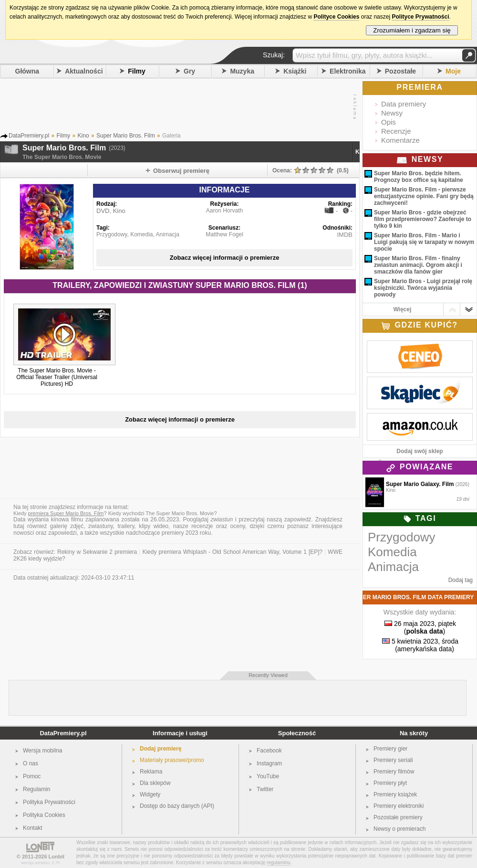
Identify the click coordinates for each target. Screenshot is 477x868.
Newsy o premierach (399, 829)
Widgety (150, 794)
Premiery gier (390, 749)
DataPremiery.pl (63, 733)
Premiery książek (395, 794)
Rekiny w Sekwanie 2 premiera (97, 552)
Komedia (141, 234)
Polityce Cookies (336, 17)
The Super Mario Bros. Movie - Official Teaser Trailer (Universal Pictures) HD (57, 377)
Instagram (269, 763)
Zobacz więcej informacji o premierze (225, 258)
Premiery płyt (390, 783)
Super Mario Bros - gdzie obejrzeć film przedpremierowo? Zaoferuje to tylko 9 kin (423, 219)
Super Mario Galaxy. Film (420, 484)
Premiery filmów (394, 772)
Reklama (151, 772)
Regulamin (36, 789)
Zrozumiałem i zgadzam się (412, 30)
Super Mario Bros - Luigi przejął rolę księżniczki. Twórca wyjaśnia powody (423, 288)
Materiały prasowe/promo (172, 760)
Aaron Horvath (224, 211)
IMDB (345, 235)
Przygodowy (112, 234)
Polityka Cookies (44, 815)
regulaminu (278, 863)
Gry (189, 71)
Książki (295, 71)
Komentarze (400, 140)
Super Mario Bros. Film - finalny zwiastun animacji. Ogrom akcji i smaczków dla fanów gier (418, 265)
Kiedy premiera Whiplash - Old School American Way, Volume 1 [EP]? (232, 552)
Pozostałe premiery (398, 817)
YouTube (268, 776)
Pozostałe (400, 71)
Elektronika (347, 71)
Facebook (269, 751)
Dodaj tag (461, 580)
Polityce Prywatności (420, 17)
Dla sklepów (155, 783)
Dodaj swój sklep (420, 451)
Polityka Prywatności (49, 802)
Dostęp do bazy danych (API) (177, 806)
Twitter (265, 789)
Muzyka (242, 71)
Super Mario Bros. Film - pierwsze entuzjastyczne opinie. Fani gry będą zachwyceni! (424, 196)
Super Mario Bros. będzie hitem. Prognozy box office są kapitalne (419, 177)
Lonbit (57, 857)
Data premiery (404, 104)
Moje (453, 71)
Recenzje (396, 131)
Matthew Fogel (224, 234)
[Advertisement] (177, 107)
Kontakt (33, 828)
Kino (362, 152)
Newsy (392, 113)
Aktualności (84, 71)
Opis (389, 122)
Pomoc (32, 776)
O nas (31, 763)
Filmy (137, 71)
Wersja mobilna (42, 751)
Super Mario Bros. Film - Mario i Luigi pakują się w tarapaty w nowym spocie (424, 242)
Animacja (168, 234)
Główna (27, 71)
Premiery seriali (393, 760)
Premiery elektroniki (399, 806)
